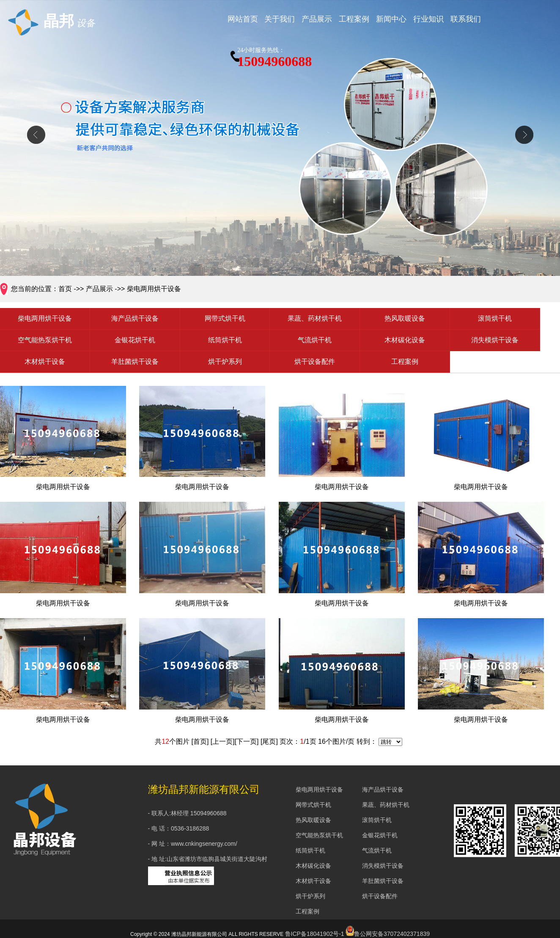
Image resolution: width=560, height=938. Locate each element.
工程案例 (354, 19)
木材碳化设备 (405, 340)
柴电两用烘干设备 (154, 289)
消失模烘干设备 (495, 340)
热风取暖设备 (405, 318)
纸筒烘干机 (225, 340)
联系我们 (466, 19)
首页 (65, 289)
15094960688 (275, 57)
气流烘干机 (315, 340)
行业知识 (428, 19)
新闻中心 (391, 19)
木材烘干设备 (45, 362)
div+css (280, 139)
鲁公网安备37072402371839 (388, 934)
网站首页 (243, 19)
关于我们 (280, 19)
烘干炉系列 (225, 362)
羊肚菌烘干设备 (135, 362)
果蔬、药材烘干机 (315, 318)
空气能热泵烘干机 (45, 340)
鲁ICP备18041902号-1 (315, 934)
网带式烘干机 (225, 318)
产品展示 (317, 19)
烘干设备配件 (315, 362)
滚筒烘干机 (495, 318)
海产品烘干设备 (135, 318)
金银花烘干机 (135, 340)
